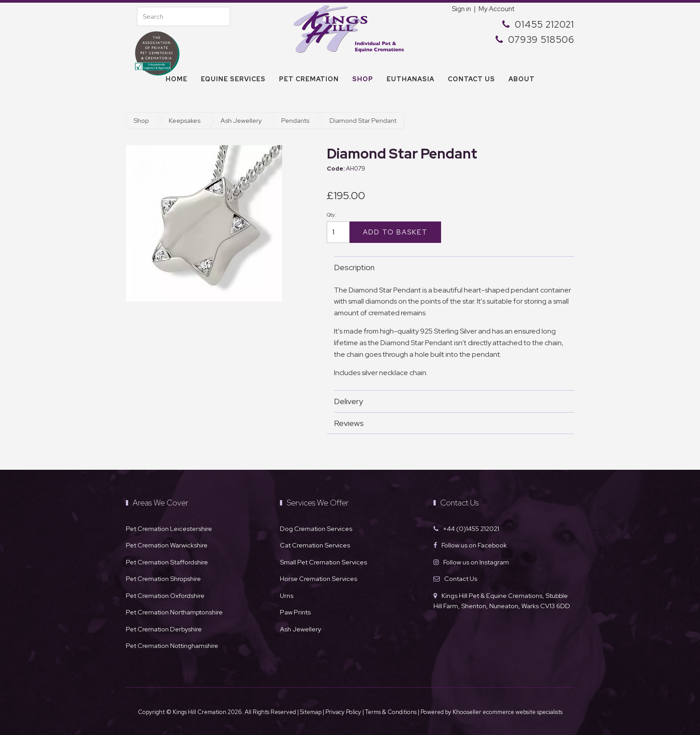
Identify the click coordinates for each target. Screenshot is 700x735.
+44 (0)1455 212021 (471, 528)
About (522, 79)
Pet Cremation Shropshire (163, 578)
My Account (496, 9)
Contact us (471, 79)
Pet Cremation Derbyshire (164, 629)
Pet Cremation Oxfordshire (165, 595)
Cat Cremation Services (315, 545)
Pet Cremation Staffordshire (167, 562)
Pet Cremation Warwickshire (167, 545)
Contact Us (461, 578)
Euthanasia (410, 79)
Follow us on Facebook (474, 545)
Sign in (461, 9)
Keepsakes (185, 120)
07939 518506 (541, 40)
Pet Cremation (309, 79)
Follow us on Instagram (476, 562)
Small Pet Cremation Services (323, 562)
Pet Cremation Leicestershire (169, 528)
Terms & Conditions (392, 712)
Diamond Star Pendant (363, 120)
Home (177, 79)
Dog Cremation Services (316, 528)
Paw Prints (295, 612)
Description (450, 267)
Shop (363, 79)
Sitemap (311, 712)
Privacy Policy (343, 712)
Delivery (450, 401)
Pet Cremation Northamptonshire (174, 612)
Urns (287, 595)
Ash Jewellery (241, 120)
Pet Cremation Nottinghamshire (172, 645)
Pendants (295, 120)
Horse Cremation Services (319, 578)
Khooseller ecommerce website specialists (508, 712)
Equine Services (233, 79)
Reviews (450, 423)
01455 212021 (544, 24)
